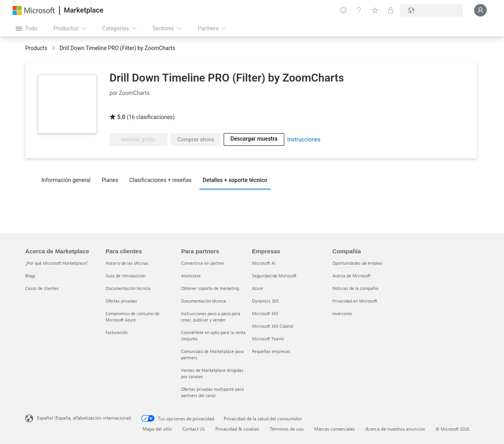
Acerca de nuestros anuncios (395, 429)
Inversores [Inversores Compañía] (342, 313)
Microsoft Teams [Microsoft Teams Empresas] (268, 339)
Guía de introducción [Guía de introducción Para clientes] (125, 276)
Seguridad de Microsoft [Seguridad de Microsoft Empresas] (274, 276)
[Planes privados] (391, 10)
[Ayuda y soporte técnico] (359, 10)
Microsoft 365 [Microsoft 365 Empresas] (265, 313)
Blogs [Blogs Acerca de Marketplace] (30, 276)
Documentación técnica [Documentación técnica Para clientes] (128, 288)
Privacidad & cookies (237, 429)
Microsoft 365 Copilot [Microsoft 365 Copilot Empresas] (273, 326)
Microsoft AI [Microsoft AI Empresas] (264, 263)
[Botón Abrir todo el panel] (27, 28)
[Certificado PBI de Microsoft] (132, 106)
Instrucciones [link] (304, 139)
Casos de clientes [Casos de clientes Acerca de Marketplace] (42, 288)
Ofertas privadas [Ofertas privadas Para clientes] (121, 301)
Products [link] (36, 48)
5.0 (121, 117)
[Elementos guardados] (375, 10)
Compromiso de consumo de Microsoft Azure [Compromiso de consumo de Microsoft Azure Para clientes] (132, 317)
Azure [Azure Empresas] (258, 288)
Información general (66, 180)
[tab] (68, 180)
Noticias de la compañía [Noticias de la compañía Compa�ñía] (355, 288)
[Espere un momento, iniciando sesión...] (480, 10)
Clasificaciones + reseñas (160, 180)
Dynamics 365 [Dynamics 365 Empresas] (265, 301)
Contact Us (194, 429)
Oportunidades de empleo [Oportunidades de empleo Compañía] (357, 263)
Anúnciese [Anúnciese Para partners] (191, 276)
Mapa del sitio (157, 429)
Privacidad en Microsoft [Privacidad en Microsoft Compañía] (355, 301)
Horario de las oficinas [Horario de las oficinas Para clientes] (127, 263)
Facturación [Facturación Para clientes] (117, 332)
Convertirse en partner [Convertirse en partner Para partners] (203, 263)
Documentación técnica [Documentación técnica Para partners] (204, 301)
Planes (110, 180)
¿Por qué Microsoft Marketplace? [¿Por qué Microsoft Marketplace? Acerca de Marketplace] (57, 263)
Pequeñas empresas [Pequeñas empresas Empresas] (271, 351)
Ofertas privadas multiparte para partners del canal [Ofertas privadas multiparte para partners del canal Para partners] (212, 392)
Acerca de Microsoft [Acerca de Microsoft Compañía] (351, 276)
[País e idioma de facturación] (432, 10)
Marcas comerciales (334, 429)
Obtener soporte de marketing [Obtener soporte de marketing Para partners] (210, 288)
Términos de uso (287, 429)
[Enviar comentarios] (343, 10)
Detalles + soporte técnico (235, 180)
